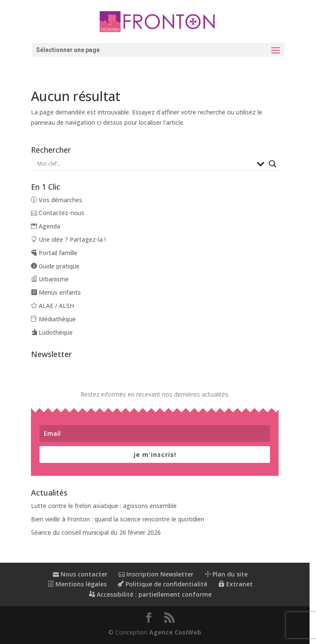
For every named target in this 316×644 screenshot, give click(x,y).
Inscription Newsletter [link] (159, 574)
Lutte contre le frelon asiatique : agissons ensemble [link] (105, 506)
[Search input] (148, 164)
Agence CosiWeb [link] (179, 632)
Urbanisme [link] (51, 279)
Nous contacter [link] (83, 574)
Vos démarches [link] (57, 200)
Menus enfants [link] (57, 292)
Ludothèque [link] (53, 332)
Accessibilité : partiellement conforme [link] (153, 594)
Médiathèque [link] (54, 319)
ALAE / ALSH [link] (53, 306)
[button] (158, 50)
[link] (158, 21)
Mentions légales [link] (80, 584)
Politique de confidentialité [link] (166, 584)
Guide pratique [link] (56, 266)
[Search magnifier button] (279, 164)
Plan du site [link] (229, 574)
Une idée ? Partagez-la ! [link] (69, 239)
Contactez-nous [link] (58, 213)
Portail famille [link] (55, 253)
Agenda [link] (46, 226)
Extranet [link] (239, 584)
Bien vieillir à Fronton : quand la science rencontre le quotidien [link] (118, 519)
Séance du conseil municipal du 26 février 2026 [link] (97, 532)
